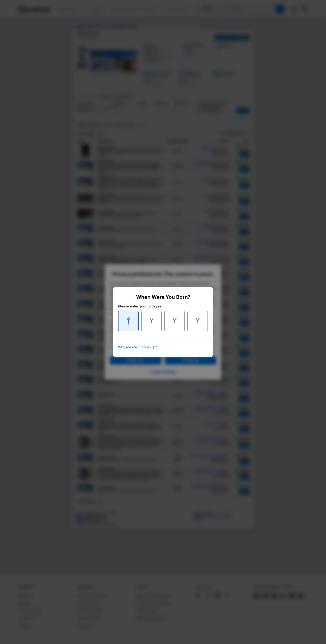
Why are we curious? (138, 348)
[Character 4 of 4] (198, 321)
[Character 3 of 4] (175, 321)
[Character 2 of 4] (151, 321)
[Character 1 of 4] (128, 321)
